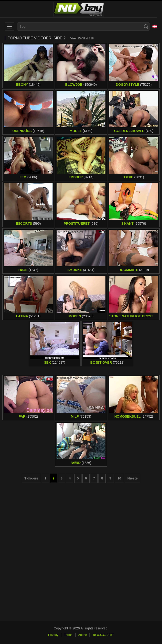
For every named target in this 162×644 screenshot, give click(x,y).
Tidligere (31, 478)
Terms (68, 635)
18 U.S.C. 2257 (103, 635)
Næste (133, 478)
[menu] (10, 27)
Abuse (83, 635)
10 (119, 478)
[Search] (146, 27)
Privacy (53, 635)
